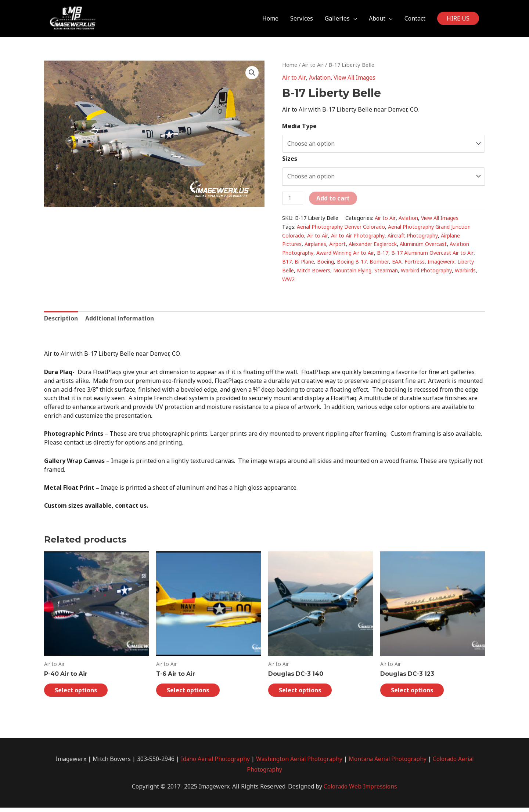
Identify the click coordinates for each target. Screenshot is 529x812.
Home (290, 68)
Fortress (416, 265)
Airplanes (316, 247)
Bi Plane (304, 265)
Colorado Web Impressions (361, 791)
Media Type (299, 128)
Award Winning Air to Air (347, 256)
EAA (398, 265)
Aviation (320, 81)
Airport (339, 247)
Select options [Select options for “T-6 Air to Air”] (191, 694)
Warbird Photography (429, 274)
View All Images (356, 81)
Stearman (387, 274)
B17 (287, 265)
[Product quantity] (293, 201)
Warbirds (293, 282)
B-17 (386, 256)
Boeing (326, 265)
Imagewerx (444, 265)
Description (61, 322)
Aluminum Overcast (427, 247)
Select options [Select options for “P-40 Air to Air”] (79, 694)
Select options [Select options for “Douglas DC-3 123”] (415, 694)
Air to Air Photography (360, 238)
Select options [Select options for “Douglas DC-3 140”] (303, 694)
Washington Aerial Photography (298, 763)
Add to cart (333, 202)
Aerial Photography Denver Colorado (342, 230)
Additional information (120, 322)
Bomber (380, 265)
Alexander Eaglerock (376, 247)
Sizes (290, 162)
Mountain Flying (353, 274)
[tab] (61, 322)
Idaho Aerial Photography (212, 763)
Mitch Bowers (314, 274)
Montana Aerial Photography (389, 763)
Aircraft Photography (417, 238)
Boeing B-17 (352, 265)
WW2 (314, 282)
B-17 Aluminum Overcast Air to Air (436, 256)
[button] (252, 76)
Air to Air (314, 68)
